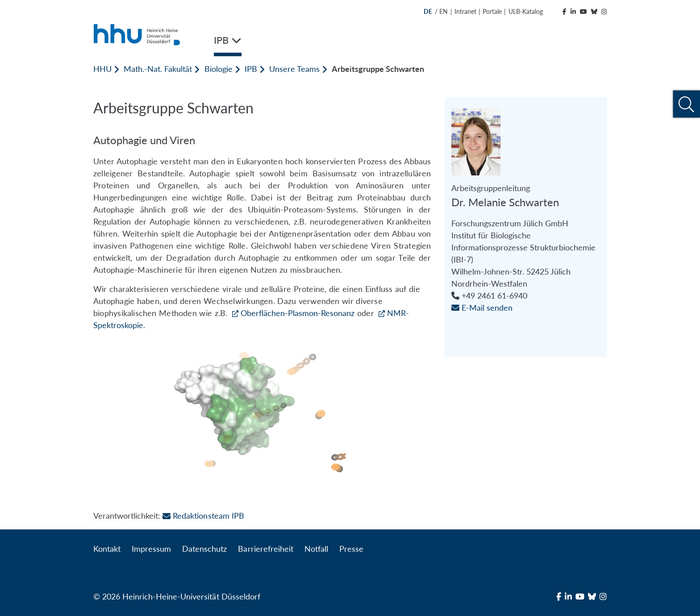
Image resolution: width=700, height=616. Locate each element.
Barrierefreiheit (265, 549)
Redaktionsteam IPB (203, 516)
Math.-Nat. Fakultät (158, 69)
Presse (351, 549)
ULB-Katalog (526, 11)
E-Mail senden (482, 308)
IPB (251, 69)
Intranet (465, 11)
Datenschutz (204, 549)
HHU (102, 69)
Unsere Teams (294, 69)
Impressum (151, 549)
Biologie (219, 69)
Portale (492, 11)
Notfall (316, 549)
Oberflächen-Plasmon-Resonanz (298, 313)
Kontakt (107, 549)
